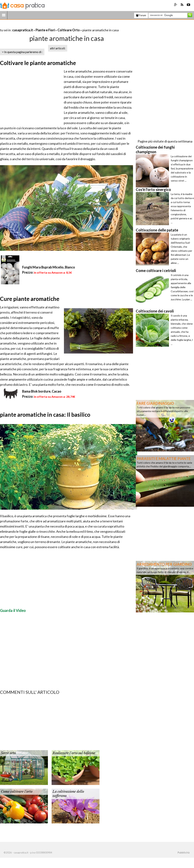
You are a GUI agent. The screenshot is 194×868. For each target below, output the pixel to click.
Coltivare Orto (69, 30)
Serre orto (8, 753)
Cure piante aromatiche (30, 299)
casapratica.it (23, 30)
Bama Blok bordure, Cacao (42, 391)
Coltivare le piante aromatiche (38, 63)
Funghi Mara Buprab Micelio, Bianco (49, 267)
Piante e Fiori (45, 30)
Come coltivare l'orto (17, 792)
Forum (141, 15)
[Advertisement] (43, 26)
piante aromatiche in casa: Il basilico (45, 414)
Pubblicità (183, 853)
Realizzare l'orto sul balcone (74, 753)
